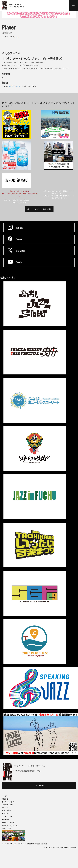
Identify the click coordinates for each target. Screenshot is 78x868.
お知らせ (5, 799)
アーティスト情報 (8, 822)
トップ (4, 796)
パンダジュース (15, 86)
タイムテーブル (7, 817)
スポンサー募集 (7, 805)
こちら (16, 37)
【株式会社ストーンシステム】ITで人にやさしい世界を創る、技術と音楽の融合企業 (20, 193)
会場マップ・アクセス (10, 825)
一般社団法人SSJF (31, 844)
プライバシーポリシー (17, 844)
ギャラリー (6, 813)
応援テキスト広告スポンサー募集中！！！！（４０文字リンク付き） (58, 192)
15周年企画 (5, 819)
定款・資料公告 (42, 844)
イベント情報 (6, 828)
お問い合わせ (39, 785)
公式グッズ (6, 807)
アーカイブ (5, 844)
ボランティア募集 (8, 802)
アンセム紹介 (6, 810)
